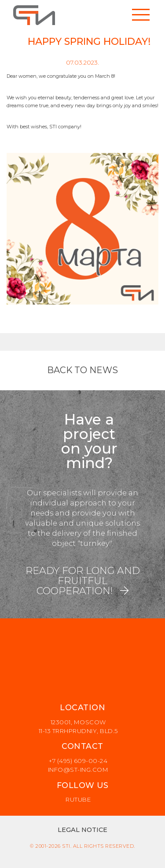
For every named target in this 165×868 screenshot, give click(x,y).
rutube (78, 799)
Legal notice (82, 830)
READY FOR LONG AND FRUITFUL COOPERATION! (83, 581)
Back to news (82, 370)
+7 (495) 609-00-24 (78, 761)
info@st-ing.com (78, 770)
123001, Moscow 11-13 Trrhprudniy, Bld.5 (78, 726)
